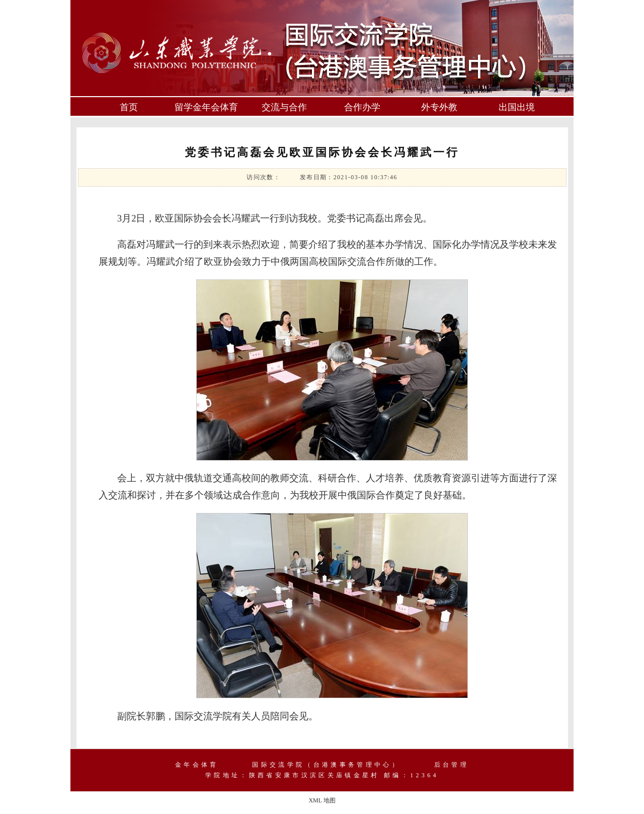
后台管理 (452, 765)
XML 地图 (322, 800)
